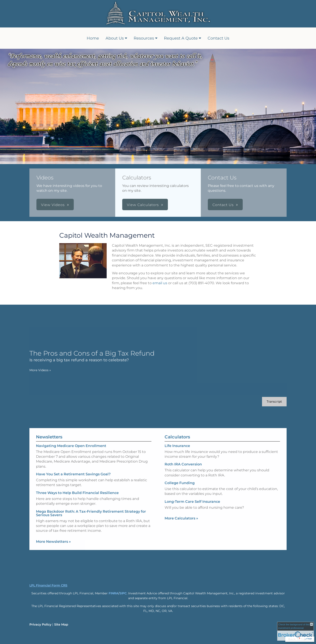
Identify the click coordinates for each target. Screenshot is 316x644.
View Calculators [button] (143, 205)
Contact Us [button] (223, 205)
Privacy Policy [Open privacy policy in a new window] (40, 624)
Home (93, 38)
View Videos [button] (53, 205)
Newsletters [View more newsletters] (49, 426)
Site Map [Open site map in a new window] (61, 624)
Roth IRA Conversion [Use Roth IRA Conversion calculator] (183, 475)
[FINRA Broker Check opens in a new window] (295, 631)
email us (160, 283)
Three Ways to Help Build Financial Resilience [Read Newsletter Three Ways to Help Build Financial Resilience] (77, 482)
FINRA (113, 593)
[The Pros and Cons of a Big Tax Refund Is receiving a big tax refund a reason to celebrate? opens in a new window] (81, 356)
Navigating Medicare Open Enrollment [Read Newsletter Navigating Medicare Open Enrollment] (71, 435)
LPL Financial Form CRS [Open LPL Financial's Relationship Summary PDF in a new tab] (48, 585)
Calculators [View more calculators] (177, 447)
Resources (144, 38)
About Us (115, 38)
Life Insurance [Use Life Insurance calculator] (177, 456)
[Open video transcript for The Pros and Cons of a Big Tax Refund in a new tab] (264, 402)
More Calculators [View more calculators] (181, 529)
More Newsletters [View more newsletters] (53, 531)
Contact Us (218, 38)
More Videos (29, 370)
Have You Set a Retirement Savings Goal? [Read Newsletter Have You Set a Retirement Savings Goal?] (73, 463)
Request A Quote (181, 38)
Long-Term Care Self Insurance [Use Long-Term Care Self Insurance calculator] (192, 512)
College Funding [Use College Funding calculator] (180, 494)
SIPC (123, 593)
